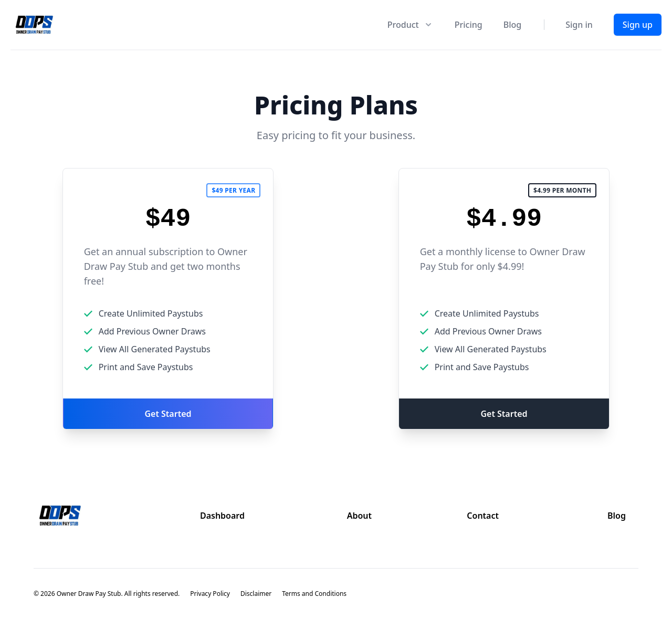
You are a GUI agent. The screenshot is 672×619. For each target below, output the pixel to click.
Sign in (579, 25)
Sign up (638, 25)
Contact (483, 516)
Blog (512, 25)
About (359, 516)
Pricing (469, 25)
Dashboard (222, 516)
